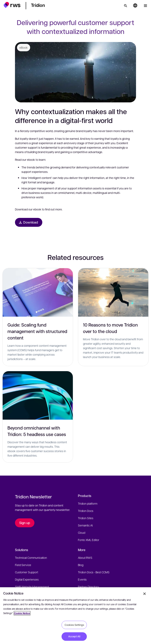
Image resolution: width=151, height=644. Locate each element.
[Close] (145, 594)
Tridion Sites (86, 518)
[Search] (125, 6)
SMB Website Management (32, 587)
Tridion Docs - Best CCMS (94, 572)
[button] (12, 5)
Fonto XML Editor (89, 540)
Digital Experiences (27, 579)
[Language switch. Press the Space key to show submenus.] (135, 6)
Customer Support (27, 572)
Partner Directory (88, 587)
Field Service (23, 565)
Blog (81, 565)
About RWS (85, 558)
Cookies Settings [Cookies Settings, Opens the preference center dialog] (74, 625)
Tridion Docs (86, 511)
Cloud (82, 533)
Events (82, 579)
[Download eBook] (29, 222)
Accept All (74, 636)
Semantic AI (85, 525)
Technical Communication (31, 558)
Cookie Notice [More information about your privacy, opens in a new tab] (22, 613)
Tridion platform (88, 503)
